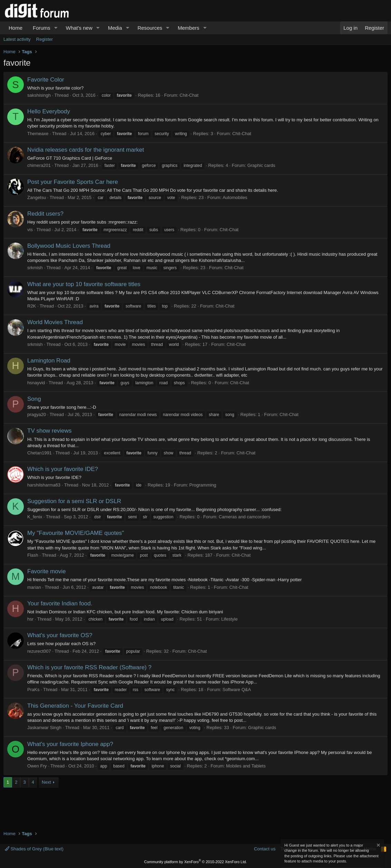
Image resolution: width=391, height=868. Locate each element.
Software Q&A (237, 690)
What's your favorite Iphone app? (70, 744)
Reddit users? (45, 214)
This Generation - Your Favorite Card (75, 706)
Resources (150, 28)
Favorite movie (46, 571)
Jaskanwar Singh (44, 728)
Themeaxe (38, 134)
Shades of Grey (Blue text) (34, 849)
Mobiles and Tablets (246, 766)
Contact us (265, 849)
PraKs (33, 690)
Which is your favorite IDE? (63, 469)
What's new (79, 28)
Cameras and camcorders (245, 517)
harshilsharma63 (44, 485)
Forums (42, 28)
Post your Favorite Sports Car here (73, 182)
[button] (56, 28)
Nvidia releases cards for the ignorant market (86, 150)
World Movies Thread (55, 322)
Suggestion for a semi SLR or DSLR (74, 501)
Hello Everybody (49, 111)
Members (189, 28)
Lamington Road (49, 361)
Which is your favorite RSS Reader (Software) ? (89, 667)
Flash (33, 555)
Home (16, 28)
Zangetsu (37, 197)
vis (30, 230)
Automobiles (235, 197)
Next (46, 782)
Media (115, 28)
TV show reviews (49, 431)
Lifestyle (229, 619)
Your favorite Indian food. (60, 603)
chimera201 (39, 165)
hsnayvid (36, 383)
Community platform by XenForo (196, 862)
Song (34, 399)
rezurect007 (39, 651)
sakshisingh (39, 95)
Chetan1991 (40, 453)
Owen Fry (37, 766)
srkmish (35, 268)
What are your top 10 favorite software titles (84, 284)
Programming (203, 485)
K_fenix (35, 517)
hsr (30, 619)
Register (45, 39)
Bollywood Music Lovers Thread (69, 246)
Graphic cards (261, 165)
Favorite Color (46, 80)
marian (34, 587)
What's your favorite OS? (60, 635)
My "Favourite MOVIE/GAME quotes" (76, 533)
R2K (32, 306)
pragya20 (37, 414)
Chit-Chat (189, 95)
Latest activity (17, 39)
